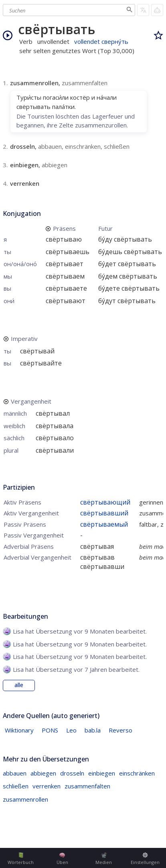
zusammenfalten (87, 786)
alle (19, 685)
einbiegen (102, 773)
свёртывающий (105, 502)
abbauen (15, 773)
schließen (16, 786)
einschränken (137, 773)
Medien (104, 859)
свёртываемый (104, 524)
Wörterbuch (21, 859)
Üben (62, 859)
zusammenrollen (25, 799)
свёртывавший (104, 513)
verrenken (47, 786)
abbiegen (43, 773)
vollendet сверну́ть (101, 41)
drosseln (72, 773)
